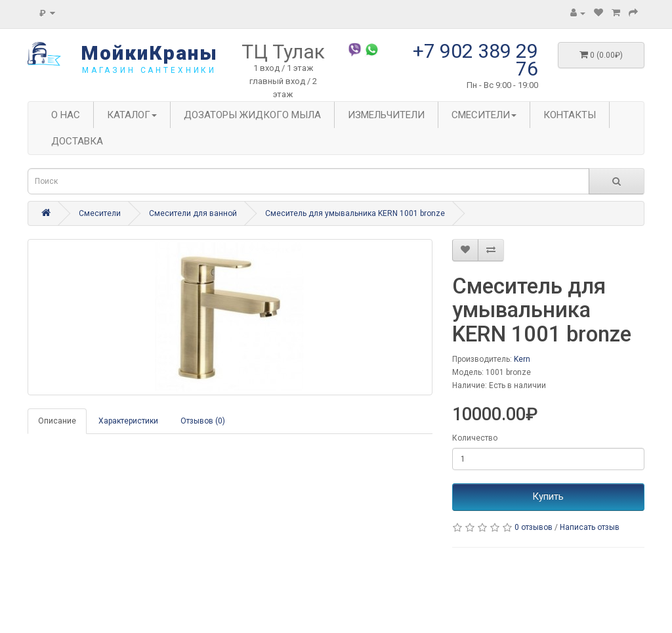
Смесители (100, 213)
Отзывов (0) (203, 421)
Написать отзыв (590, 527)
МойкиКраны (149, 53)
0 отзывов (534, 527)
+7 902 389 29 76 (475, 60)
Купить (548, 496)
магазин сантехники (149, 70)
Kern (522, 359)
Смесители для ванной (193, 213)
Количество (475, 438)
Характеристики (128, 421)
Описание (57, 421)
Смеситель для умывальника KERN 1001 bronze (355, 213)
